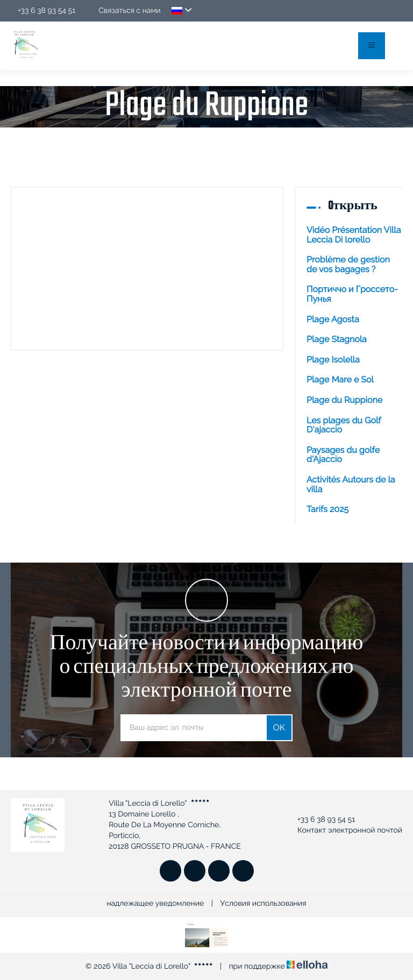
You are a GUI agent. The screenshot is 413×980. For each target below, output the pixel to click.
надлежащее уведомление (155, 904)
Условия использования (264, 904)
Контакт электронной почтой (344, 830)
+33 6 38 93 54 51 (320, 820)
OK (279, 727)
